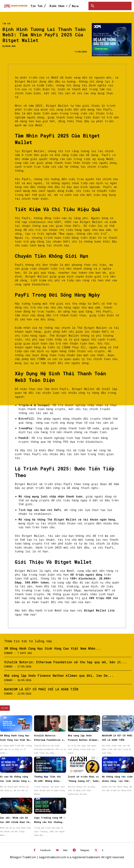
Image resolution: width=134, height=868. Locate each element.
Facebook (45, 850)
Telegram (85, 850)
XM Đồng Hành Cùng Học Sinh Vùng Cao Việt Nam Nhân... (53, 648)
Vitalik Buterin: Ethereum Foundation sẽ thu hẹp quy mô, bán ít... (65, 662)
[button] (93, 6)
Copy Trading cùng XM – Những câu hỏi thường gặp (50, 822)
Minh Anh (10, 46)
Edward (8, 653)
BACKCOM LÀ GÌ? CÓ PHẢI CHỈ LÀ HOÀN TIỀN (41, 689)
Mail (65, 850)
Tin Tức (6, 24)
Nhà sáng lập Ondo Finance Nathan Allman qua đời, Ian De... (59, 675)
